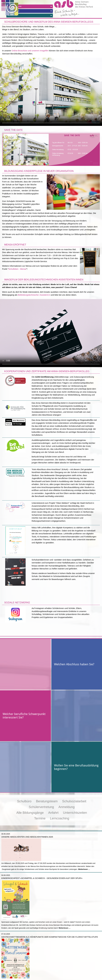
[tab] (30, 6)
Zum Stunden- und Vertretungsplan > (85, 964)
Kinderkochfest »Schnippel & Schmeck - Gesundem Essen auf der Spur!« (42, 845)
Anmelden (73, 968)
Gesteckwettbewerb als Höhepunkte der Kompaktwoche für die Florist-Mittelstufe (50, 904)
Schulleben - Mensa (17, 269)
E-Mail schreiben (76, 976)
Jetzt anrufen (26, 976)
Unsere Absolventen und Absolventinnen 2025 (27, 804)
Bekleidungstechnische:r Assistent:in (34, 295)
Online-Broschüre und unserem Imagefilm (30, 51)
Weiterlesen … (84, 836)
